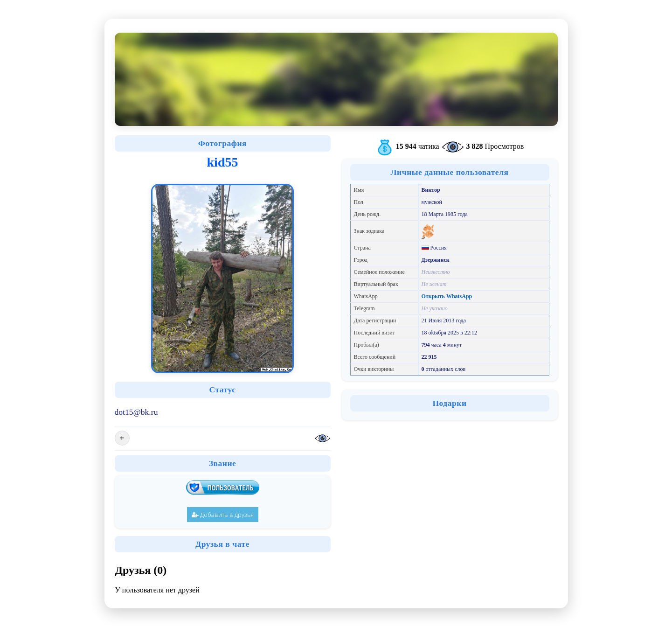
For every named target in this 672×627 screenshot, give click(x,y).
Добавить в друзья (223, 515)
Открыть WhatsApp (447, 296)
